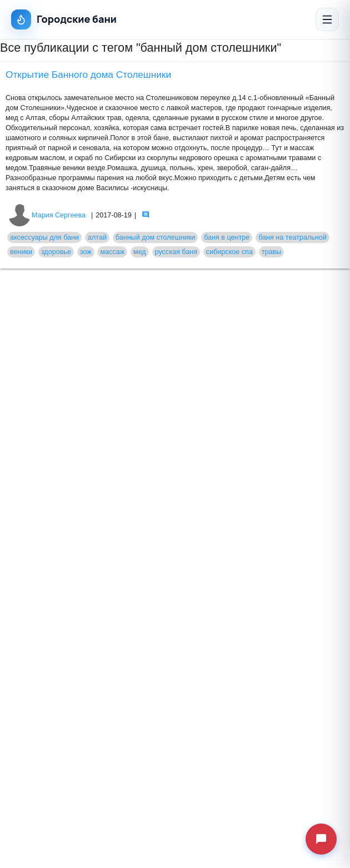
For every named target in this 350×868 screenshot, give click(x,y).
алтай (97, 237)
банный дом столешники (156, 237)
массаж (112, 252)
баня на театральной (292, 237)
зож (86, 252)
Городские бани (64, 19)
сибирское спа (229, 252)
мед (140, 252)
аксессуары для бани (44, 237)
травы (272, 252)
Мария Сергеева (47, 215)
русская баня (176, 252)
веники (21, 252)
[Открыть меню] (327, 19)
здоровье (56, 252)
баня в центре (227, 237)
